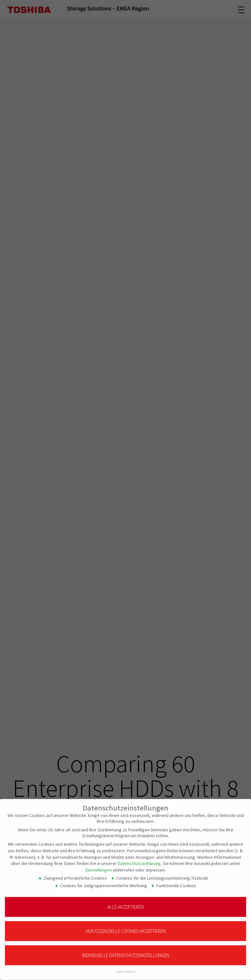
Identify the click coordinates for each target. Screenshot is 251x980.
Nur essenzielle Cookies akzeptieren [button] (126, 927)
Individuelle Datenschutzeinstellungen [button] (126, 951)
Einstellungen (99, 865)
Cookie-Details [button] (126, 967)
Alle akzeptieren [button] (125, 902)
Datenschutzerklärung (139, 859)
